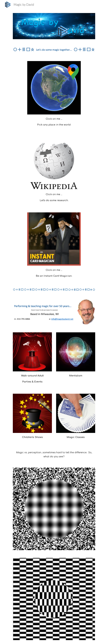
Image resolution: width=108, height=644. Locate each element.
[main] (54, 122)
